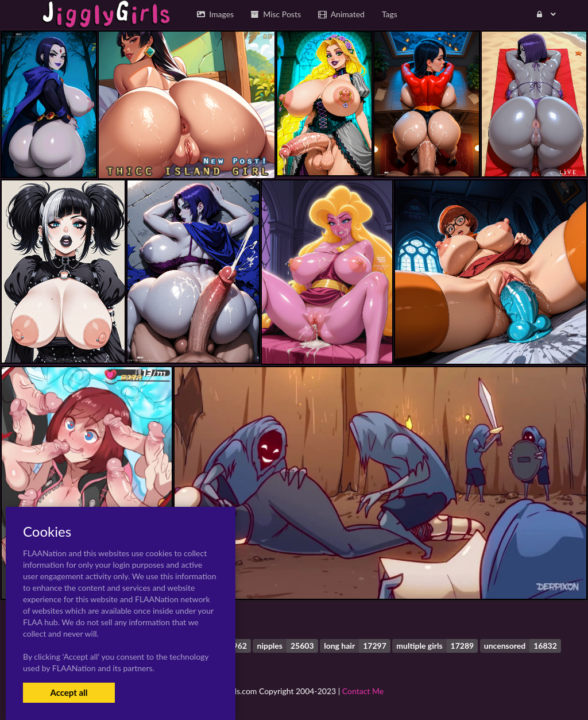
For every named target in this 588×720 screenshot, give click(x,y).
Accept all (69, 692)
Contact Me (363, 691)
